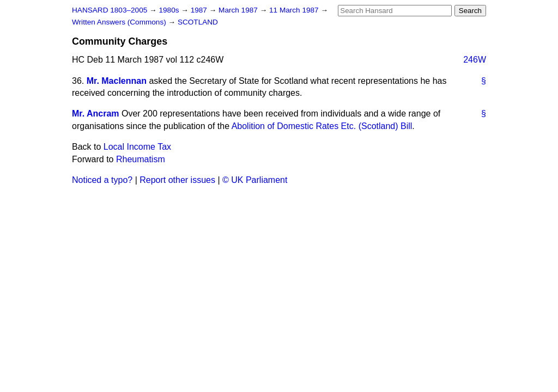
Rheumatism (141, 159)
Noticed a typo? (102, 180)
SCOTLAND (198, 22)
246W (475, 60)
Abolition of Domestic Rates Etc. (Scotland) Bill (322, 126)
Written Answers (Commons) (120, 22)
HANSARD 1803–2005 (110, 10)
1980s (170, 10)
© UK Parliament (255, 180)
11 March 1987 (295, 10)
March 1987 (239, 10)
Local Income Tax (137, 147)
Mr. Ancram (96, 114)
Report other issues (177, 180)
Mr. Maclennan (117, 81)
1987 (200, 10)
